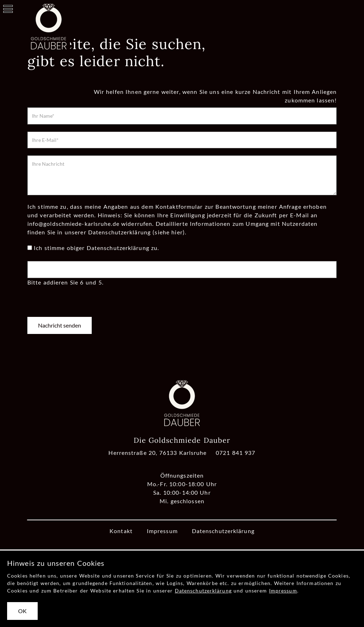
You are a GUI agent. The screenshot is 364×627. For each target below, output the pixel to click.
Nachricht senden (60, 325)
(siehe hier (167, 232)
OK (22, 611)
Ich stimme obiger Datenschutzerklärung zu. (96, 248)
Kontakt (121, 531)
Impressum (162, 531)
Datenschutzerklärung (223, 531)
